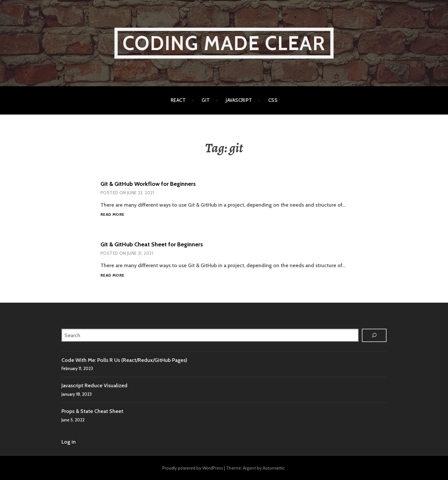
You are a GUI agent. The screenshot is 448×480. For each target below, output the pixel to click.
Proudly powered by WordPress (193, 468)
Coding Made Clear (224, 43)
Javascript (239, 100)
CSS (273, 100)
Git (206, 100)
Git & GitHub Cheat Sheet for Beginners (152, 244)
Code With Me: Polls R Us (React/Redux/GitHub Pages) (124, 360)
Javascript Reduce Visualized (94, 385)
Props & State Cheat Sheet (92, 411)
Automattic (274, 468)
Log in (69, 442)
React (178, 100)
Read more (112, 215)
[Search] (374, 335)
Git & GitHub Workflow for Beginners (148, 184)
